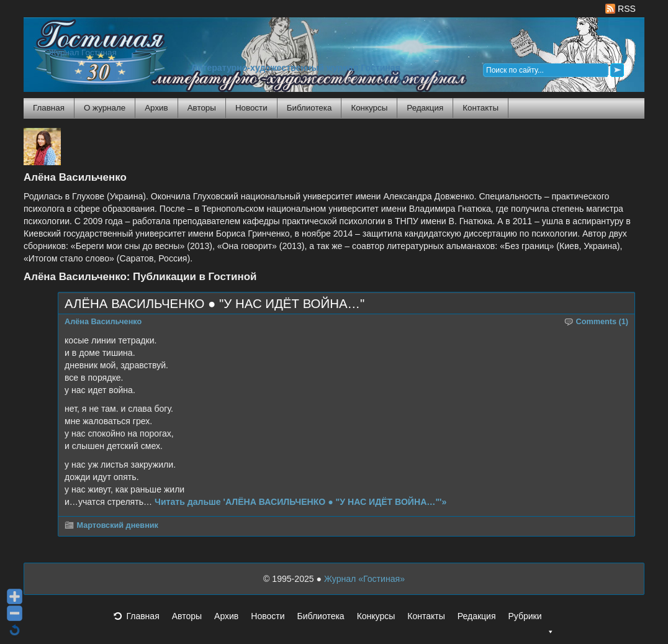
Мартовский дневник (118, 525)
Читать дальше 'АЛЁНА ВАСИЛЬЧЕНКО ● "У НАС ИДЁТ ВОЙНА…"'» (300, 502)
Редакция (425, 108)
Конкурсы (369, 108)
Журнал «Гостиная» (364, 579)
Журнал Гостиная (83, 52)
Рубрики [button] (531, 620)
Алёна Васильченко (103, 322)
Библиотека (309, 108)
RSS (621, 9)
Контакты (481, 108)
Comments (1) (603, 322)
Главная (49, 108)
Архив (156, 108)
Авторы (202, 108)
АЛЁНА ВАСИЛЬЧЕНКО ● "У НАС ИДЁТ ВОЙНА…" (214, 304)
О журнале (105, 108)
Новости (251, 108)
